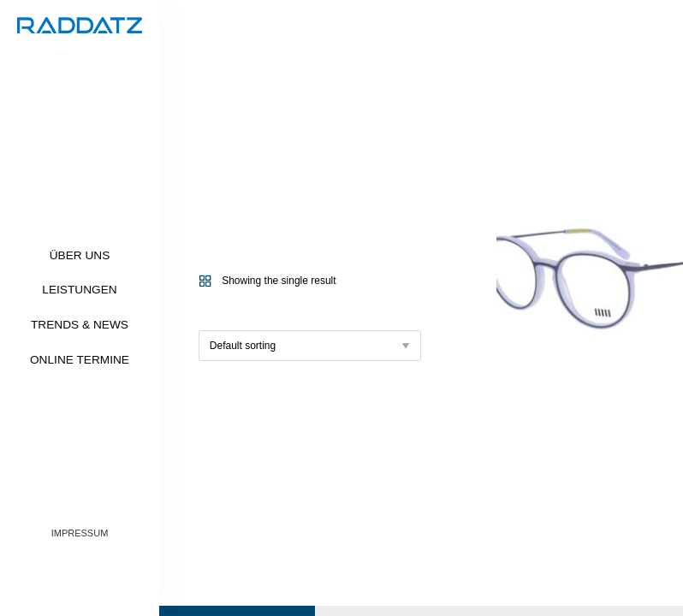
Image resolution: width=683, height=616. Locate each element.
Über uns (80, 255)
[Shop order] (310, 346)
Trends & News (80, 325)
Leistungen (79, 290)
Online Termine (80, 360)
